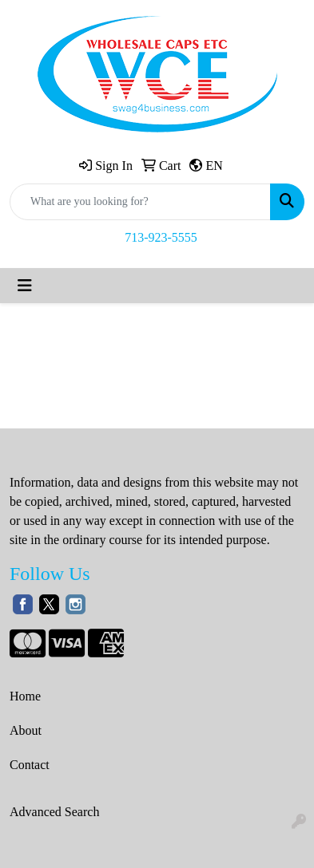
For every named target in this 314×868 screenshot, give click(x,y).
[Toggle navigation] (25, 286)
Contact (30, 765)
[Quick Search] (140, 202)
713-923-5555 (161, 237)
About (26, 730)
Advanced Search (54, 812)
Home (25, 696)
